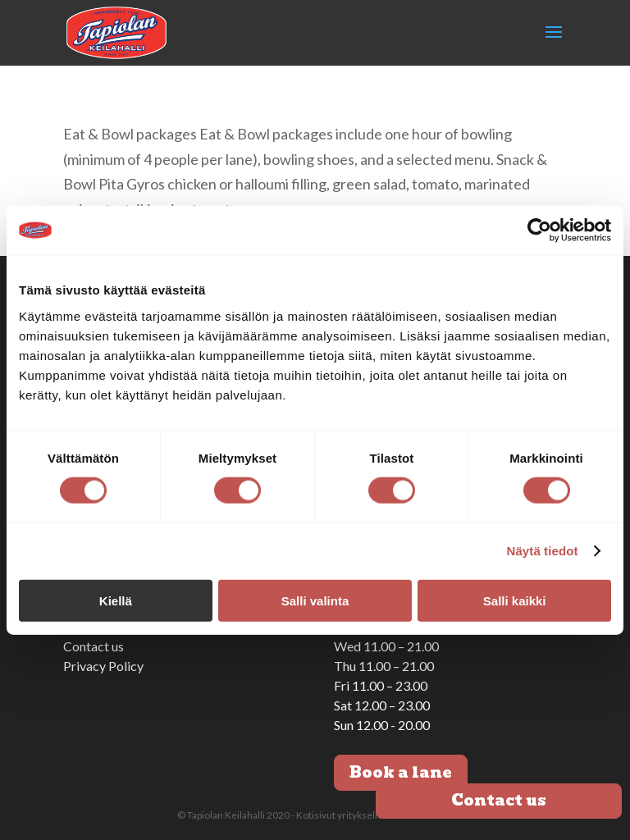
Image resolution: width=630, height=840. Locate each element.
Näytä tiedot (543, 551)
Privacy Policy (103, 666)
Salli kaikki (515, 600)
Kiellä (116, 600)
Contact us (94, 646)
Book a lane (401, 772)
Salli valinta (315, 600)
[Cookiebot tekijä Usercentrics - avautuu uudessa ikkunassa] (539, 231)
